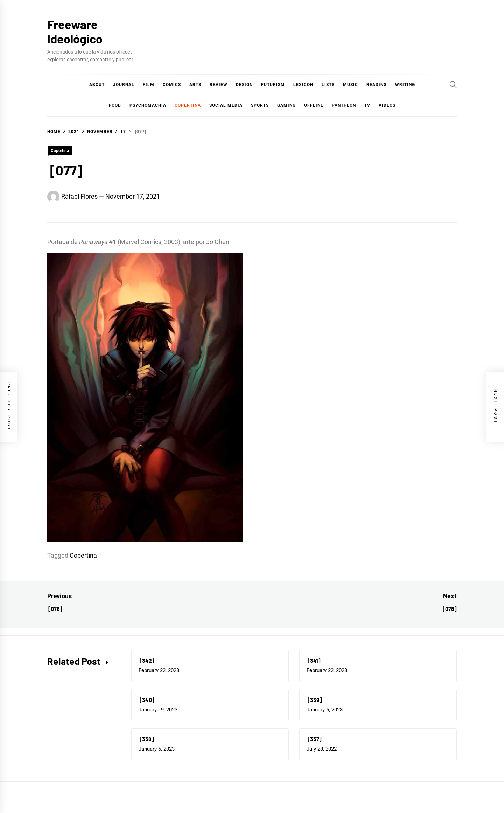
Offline (314, 105)
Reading (377, 85)
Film (149, 85)
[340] (146, 700)
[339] (314, 700)
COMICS (172, 85)
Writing (405, 85)
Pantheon (344, 105)
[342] (146, 660)
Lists (328, 85)
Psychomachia (148, 105)
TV (367, 105)
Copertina (188, 105)
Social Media (226, 105)
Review (219, 85)
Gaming (286, 105)
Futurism (273, 85)
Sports (260, 105)
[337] (314, 739)
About (97, 85)
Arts (195, 85)
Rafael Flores (79, 196)
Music (351, 85)
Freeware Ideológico (75, 32)
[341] (314, 660)
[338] (146, 739)
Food (115, 105)
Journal (124, 85)
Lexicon (303, 85)
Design (244, 85)
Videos (387, 105)
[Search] (453, 84)
